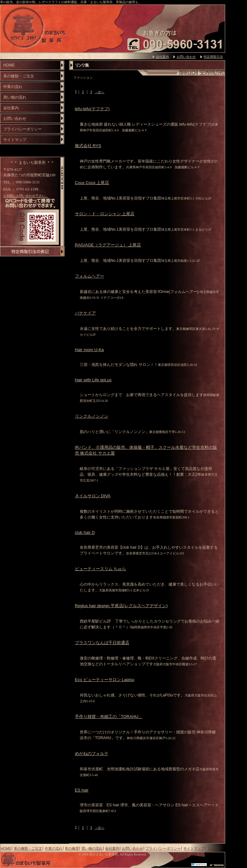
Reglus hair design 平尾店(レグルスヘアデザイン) (121, 606)
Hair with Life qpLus (93, 380)
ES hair (82, 790)
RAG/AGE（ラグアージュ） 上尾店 (108, 245)
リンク (212, 848)
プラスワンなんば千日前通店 (102, 643)
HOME (9, 65)
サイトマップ (15, 140)
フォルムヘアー (90, 276)
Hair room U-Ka (89, 350)
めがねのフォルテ (92, 753)
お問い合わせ (186, 57)
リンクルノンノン (92, 416)
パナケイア (85, 313)
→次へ (99, 92)
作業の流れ (13, 87)
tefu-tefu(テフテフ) (92, 109)
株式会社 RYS (88, 146)
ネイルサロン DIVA (93, 496)
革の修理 (72, 848)
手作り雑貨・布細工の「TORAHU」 (109, 717)
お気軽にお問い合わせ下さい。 (26, 196)
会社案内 (162, 57)
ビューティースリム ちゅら (101, 569)
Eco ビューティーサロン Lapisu (105, 680)
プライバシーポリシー (23, 129)
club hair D (85, 532)
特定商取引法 (213, 57)
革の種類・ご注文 (19, 76)
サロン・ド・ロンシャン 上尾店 (105, 214)
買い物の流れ (15, 97)
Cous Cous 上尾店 (92, 183)
